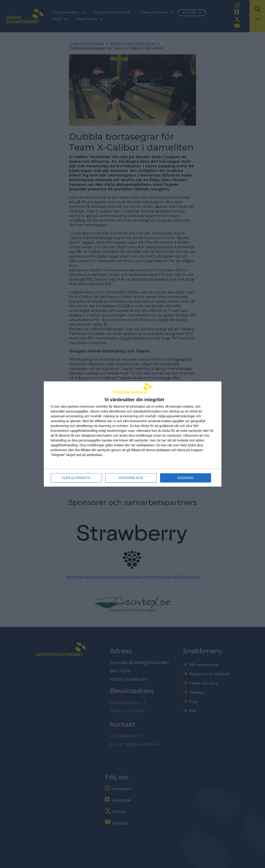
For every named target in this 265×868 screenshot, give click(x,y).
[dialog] (133, 434)
